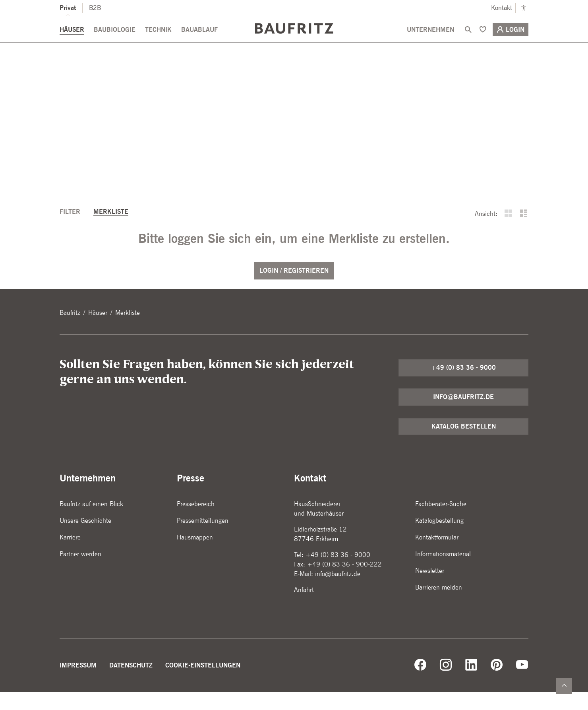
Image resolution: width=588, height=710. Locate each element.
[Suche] (468, 40)
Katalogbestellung (439, 538)
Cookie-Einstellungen (203, 683)
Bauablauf (199, 40)
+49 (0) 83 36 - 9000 (463, 385)
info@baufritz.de (463, 415)
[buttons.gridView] (508, 232)
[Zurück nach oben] (564, 686)
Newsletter (430, 589)
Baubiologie (115, 40)
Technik (158, 40)
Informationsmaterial (443, 572)
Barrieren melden (439, 605)
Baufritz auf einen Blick (91, 522)
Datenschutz (131, 683)
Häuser (72, 40)
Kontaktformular (437, 555)
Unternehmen (430, 40)
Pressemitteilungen (203, 538)
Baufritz (70, 331)
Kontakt (502, 8)
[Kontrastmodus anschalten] (524, 8)
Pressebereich (196, 522)
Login (511, 40)
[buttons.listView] (524, 232)
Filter (71, 230)
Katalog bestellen (464, 444)
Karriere (70, 555)
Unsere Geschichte (85, 538)
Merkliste (111, 230)
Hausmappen (195, 555)
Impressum (78, 683)
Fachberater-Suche (441, 522)
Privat (68, 8)
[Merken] (483, 40)
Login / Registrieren (294, 288)
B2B (95, 8)
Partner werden (80, 572)
